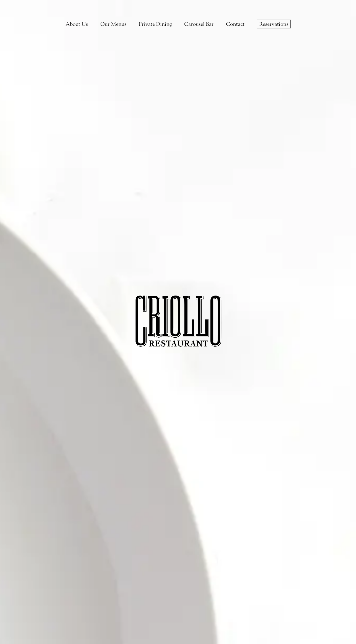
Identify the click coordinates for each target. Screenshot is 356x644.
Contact (235, 24)
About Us (77, 24)
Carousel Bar (199, 24)
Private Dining (155, 24)
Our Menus (113, 24)
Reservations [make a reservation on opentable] (274, 24)
